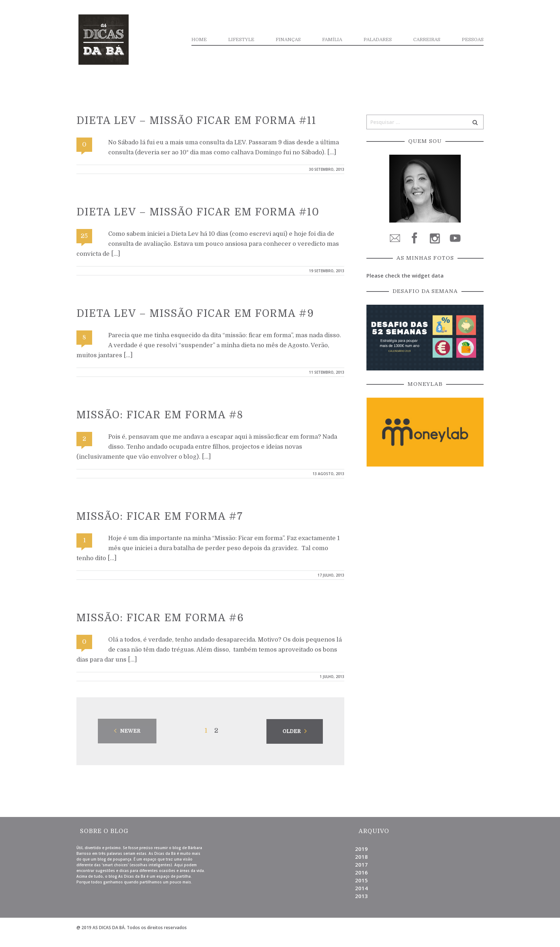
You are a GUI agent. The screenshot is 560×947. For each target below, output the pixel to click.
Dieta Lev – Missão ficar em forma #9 (195, 314)
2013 (361, 896)
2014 (361, 888)
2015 (361, 880)
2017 (361, 864)
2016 (361, 872)
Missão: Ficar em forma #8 (160, 415)
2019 (361, 848)
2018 (361, 856)
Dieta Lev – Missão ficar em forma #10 (198, 212)
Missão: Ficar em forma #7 (160, 517)
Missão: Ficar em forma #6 (160, 618)
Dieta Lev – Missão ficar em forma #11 (196, 121)
